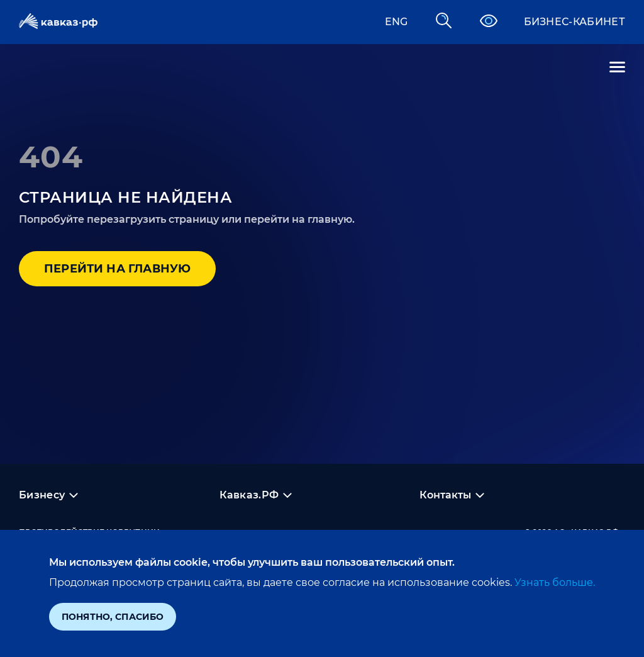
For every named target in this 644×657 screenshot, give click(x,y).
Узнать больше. (553, 582)
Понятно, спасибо (113, 617)
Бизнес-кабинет (575, 22)
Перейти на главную (117, 269)
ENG (397, 22)
